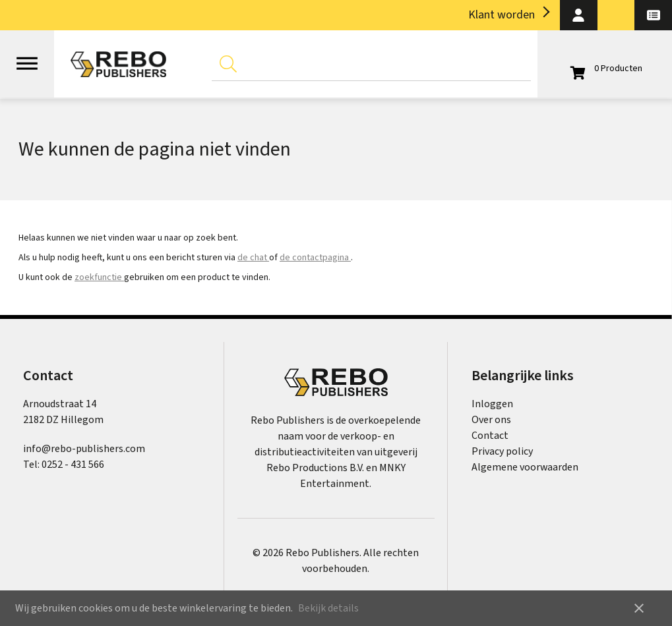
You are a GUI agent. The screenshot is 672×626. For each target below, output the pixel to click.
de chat (253, 258)
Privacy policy (502, 451)
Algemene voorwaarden (525, 467)
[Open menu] (27, 57)
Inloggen (492, 404)
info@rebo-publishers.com (84, 449)
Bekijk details (328, 608)
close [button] (639, 608)
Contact (490, 436)
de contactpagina (315, 258)
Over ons (491, 420)
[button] (579, 15)
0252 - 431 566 (73, 465)
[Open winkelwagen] (605, 69)
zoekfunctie (99, 277)
